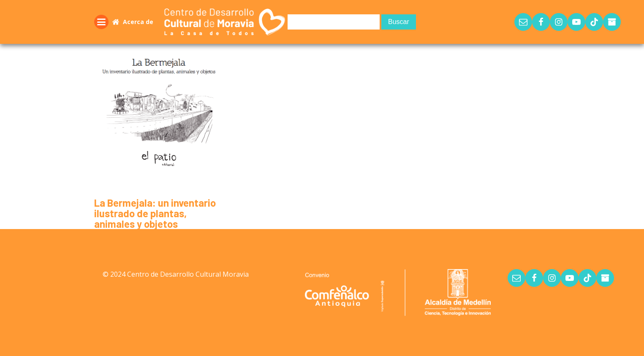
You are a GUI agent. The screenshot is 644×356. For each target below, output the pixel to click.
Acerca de (138, 22)
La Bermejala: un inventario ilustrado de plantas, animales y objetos (155, 213)
